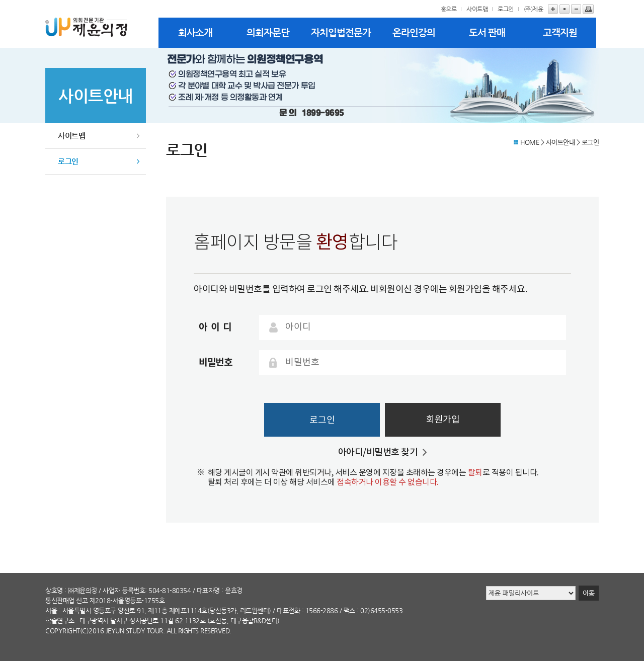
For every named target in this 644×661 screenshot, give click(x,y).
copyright (63, 631)
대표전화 (288, 610)
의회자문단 (268, 32)
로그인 (506, 9)
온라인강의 (414, 32)
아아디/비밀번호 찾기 (378, 452)
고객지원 (560, 32)
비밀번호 (215, 362)
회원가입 (443, 420)
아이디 (217, 327)
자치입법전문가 (341, 32)
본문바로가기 (0, 0)
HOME (530, 142)
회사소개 (195, 32)
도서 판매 (487, 32)
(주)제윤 (534, 9)
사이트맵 (477, 9)
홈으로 (449, 9)
